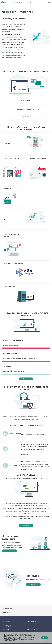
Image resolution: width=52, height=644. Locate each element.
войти (49, 2)
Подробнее (26, 379)
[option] (26, 94)
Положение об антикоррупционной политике (35, 627)
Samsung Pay (12, 51)
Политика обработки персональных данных (35, 624)
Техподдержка (7, 609)
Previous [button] (5, 117)
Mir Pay (17, 49)
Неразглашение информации (32, 629)
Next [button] (47, 117)
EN (32, 2)
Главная (4, 8)
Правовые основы (30, 619)
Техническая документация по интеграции (28, 110)
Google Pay (5, 51)
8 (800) (18, 2)
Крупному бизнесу (13, 8)
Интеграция (6, 612)
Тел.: (7, 625)
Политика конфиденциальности (33, 622)
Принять (45, 638)
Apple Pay (22, 49)
